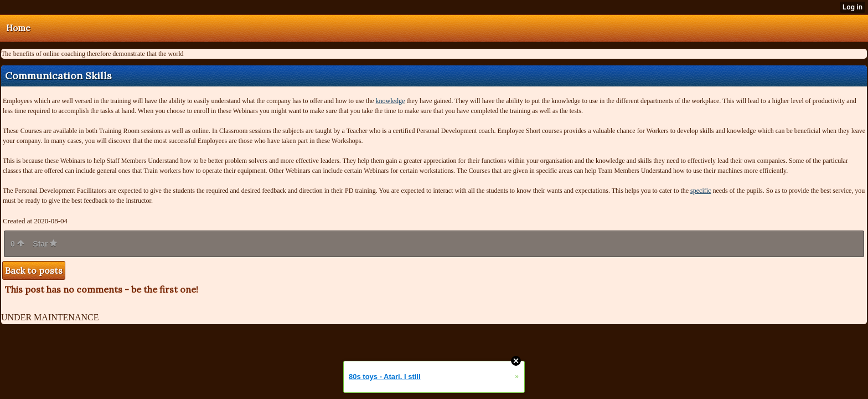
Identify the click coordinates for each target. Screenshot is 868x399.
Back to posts (34, 270)
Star (45, 244)
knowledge (391, 101)
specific (701, 191)
